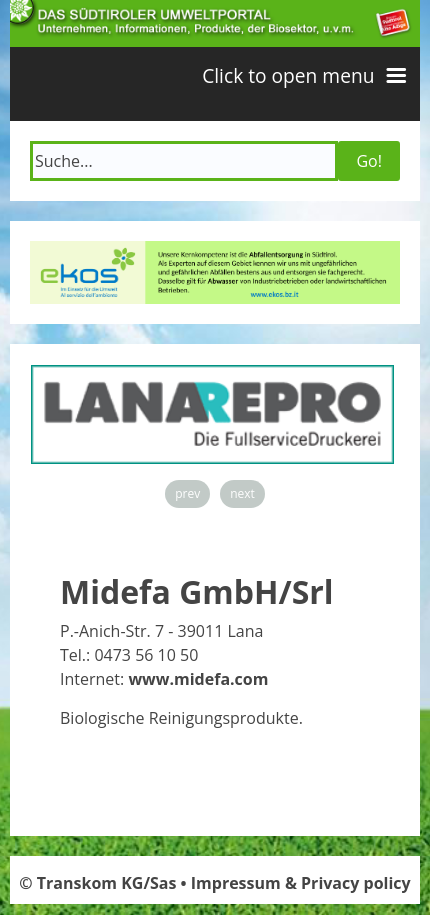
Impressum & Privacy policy (301, 883)
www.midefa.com (198, 679)
